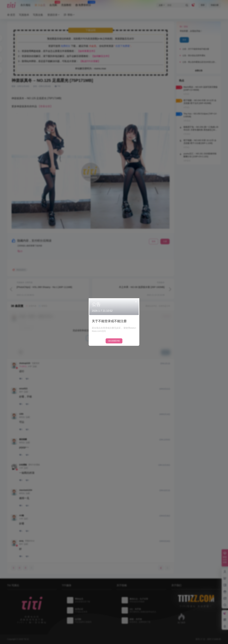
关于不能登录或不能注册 (109, 321)
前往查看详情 (114, 341)
